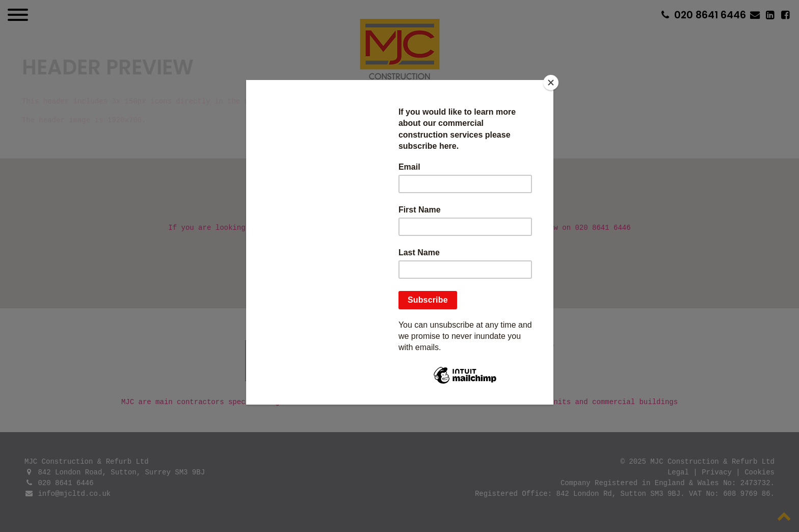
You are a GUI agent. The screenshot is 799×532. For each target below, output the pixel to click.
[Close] (551, 83)
